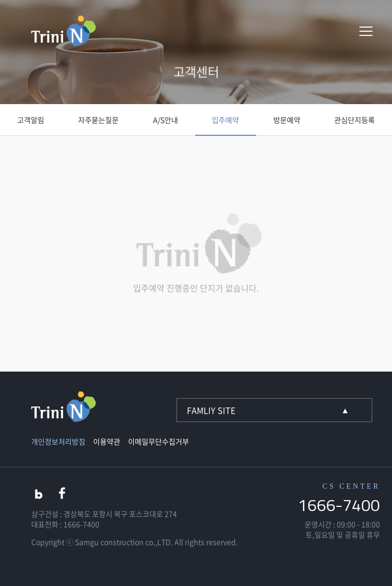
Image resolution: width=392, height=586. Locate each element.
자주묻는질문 (98, 120)
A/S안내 (166, 120)
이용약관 (107, 441)
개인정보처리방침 (58, 441)
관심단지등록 (355, 120)
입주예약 (225, 120)
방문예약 (287, 120)
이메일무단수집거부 (159, 441)
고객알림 (31, 120)
